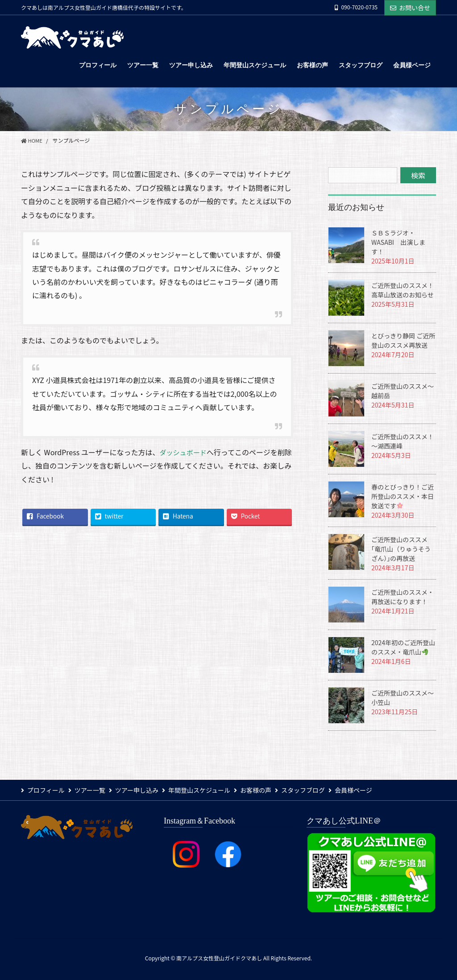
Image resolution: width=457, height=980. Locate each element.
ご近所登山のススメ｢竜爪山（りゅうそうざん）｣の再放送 (401, 549)
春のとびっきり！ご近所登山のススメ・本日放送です (403, 496)
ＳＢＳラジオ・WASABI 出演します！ (398, 242)
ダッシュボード (184, 452)
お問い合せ (410, 8)
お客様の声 (268, 790)
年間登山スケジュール (209, 790)
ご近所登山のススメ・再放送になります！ (403, 597)
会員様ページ (372, 790)
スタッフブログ (319, 790)
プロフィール (46, 790)
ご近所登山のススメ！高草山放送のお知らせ (403, 290)
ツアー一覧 (93, 790)
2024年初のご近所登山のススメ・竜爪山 (403, 647)
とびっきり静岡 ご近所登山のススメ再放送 (403, 340)
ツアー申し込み (143, 790)
